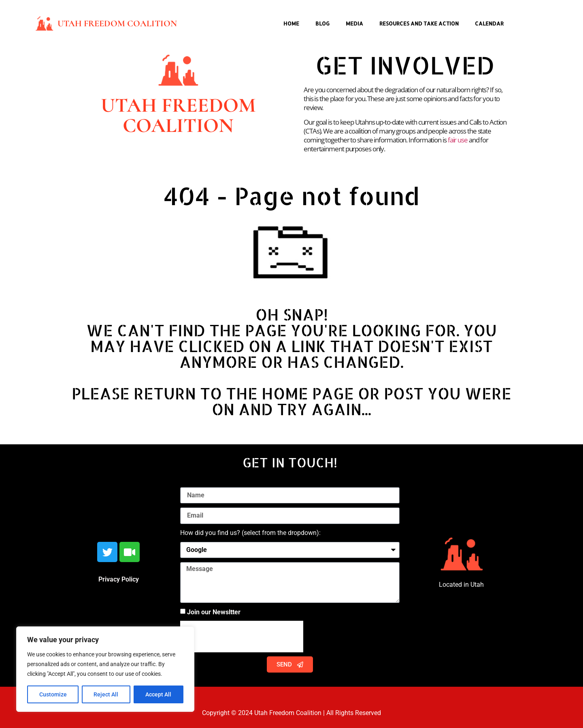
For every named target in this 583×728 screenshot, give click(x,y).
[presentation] (242, 637)
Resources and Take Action (419, 23)
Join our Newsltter (214, 612)
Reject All (106, 694)
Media (354, 23)
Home (291, 23)
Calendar (489, 23)
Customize (53, 694)
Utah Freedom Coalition (117, 23)
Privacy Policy (119, 579)
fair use (458, 140)
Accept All (159, 694)
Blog (322, 23)
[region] (105, 669)
